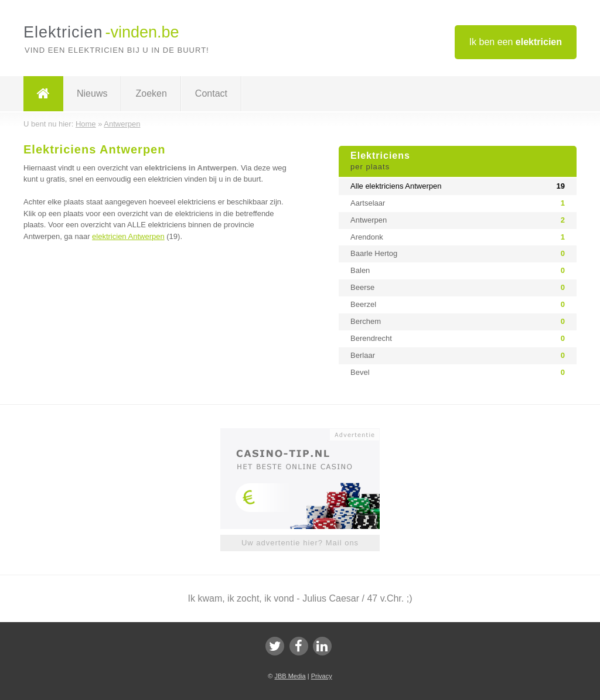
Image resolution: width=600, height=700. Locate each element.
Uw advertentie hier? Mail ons (300, 543)
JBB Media (290, 676)
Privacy (322, 676)
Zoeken (151, 93)
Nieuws (92, 93)
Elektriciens (458, 162)
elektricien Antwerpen (128, 236)
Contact (211, 93)
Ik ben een (516, 42)
